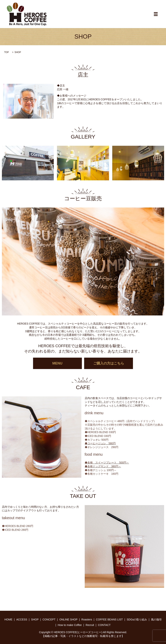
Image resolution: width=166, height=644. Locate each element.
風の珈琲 (156, 619)
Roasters (87, 619)
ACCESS (22, 619)
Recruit (90, 625)
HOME (8, 619)
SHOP (35, 619)
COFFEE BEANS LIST (109, 619)
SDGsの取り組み (137, 619)
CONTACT (104, 625)
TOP (6, 52)
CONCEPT (49, 619)
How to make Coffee (70, 625)
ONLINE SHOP (69, 619)
